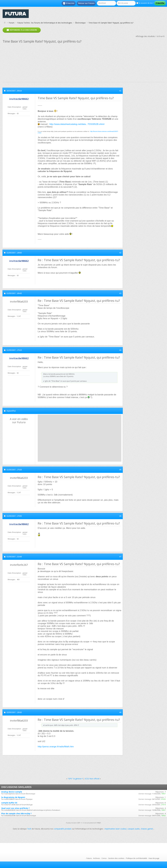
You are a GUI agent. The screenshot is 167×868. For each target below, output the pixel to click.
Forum (12, 23)
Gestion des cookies (116, 858)
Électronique (80, 23)
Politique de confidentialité (136, 858)
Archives (97, 858)
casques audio (134, 829)
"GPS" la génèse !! (75, 779)
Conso (104, 858)
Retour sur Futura (86, 3)
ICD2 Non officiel (92, 779)
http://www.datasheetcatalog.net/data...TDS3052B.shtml (77, 124)
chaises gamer (147, 829)
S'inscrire (69, 3)
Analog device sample (12, 792)
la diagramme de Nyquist (13, 797)
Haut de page (154, 858)
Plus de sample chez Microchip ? (16, 814)
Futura (89, 858)
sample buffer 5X (9, 803)
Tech (29, 829)
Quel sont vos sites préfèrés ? (15, 808)
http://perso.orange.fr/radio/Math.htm (56, 747)
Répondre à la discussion (22, 30)
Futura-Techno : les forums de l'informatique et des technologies (45, 23)
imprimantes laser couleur (116, 829)
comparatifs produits (63, 829)
